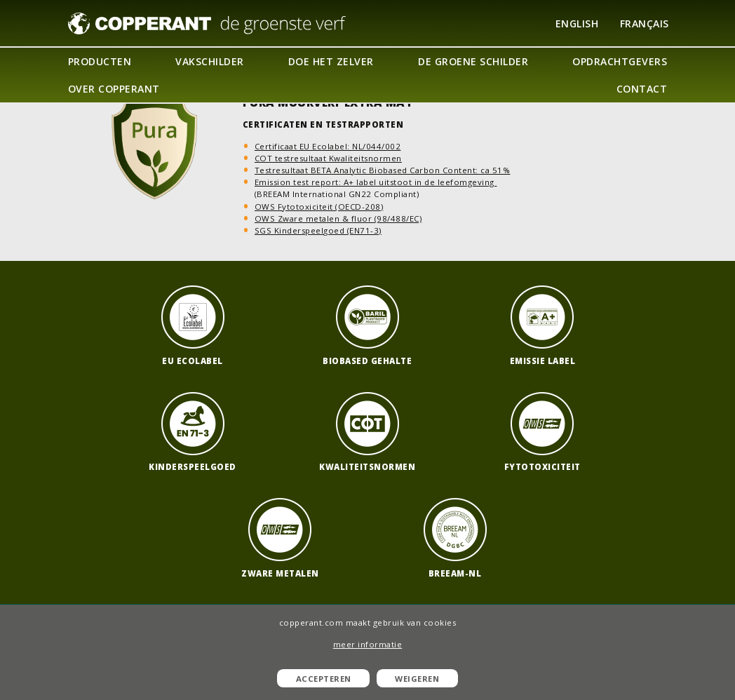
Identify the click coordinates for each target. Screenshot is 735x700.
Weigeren (417, 679)
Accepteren (324, 679)
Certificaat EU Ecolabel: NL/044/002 (328, 146)
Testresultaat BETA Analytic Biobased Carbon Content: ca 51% (383, 170)
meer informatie (368, 644)
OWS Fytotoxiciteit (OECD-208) (319, 207)
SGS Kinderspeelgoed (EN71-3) (318, 230)
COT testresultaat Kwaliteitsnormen (328, 158)
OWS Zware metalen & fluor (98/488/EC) (338, 218)
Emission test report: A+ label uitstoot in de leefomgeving (376, 182)
